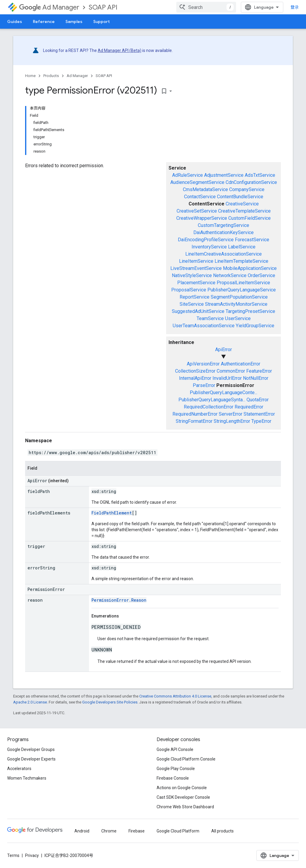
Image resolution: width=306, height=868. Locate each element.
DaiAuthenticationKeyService (224, 232)
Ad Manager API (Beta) (120, 50)
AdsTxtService (260, 175)
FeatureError (259, 371)
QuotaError (258, 400)
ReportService (195, 297)
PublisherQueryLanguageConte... (224, 392)
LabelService (242, 247)
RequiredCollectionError (209, 407)
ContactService (200, 197)
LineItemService (196, 261)
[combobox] (206, 7)
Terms (13, 855)
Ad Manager (49, 7)
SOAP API (103, 7)
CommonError (231, 371)
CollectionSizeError (195, 371)
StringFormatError (194, 421)
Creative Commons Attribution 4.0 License (175, 696)
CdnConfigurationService (251, 182)
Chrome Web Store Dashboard (185, 807)
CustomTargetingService (224, 225)
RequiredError (249, 407)
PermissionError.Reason (119, 600)
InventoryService (209, 247)
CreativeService (242, 204)
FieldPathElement (112, 513)
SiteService (192, 304)
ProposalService (189, 290)
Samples (74, 21)
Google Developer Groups (31, 749)
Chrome (109, 831)
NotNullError (256, 378)
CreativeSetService (197, 211)
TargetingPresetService (250, 311)
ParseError (204, 385)
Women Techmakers (27, 778)
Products (51, 76)
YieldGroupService (255, 326)
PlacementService (196, 283)
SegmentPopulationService (239, 297)
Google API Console (175, 749)
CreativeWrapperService (202, 218)
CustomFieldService (250, 218)
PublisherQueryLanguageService (242, 290)
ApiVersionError (203, 364)
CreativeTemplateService (244, 211)
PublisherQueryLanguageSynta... (212, 400)
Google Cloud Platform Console (186, 759)
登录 (295, 7)
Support (101, 21)
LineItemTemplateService (241, 261)
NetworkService (230, 275)
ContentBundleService (240, 197)
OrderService (261, 275)
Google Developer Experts (31, 759)
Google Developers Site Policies (110, 702)
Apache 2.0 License (30, 702)
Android (82, 831)
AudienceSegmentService (197, 182)
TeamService (210, 318)
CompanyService (247, 189)
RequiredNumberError (195, 414)
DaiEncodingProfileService (206, 240)
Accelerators (19, 769)
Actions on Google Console (182, 788)
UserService (238, 318)
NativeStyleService (192, 275)
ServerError (231, 414)
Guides (15, 21)
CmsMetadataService (205, 189)
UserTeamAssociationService (204, 326)
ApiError (224, 349)
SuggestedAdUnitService (198, 311)
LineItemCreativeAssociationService (224, 254)
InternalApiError (195, 378)
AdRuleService (188, 175)
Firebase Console (173, 778)
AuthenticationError (241, 364)
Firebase (137, 831)
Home (30, 76)
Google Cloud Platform (178, 831)
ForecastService (252, 240)
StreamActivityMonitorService (236, 304)
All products (222, 831)
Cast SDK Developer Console (183, 797)
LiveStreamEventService (196, 268)
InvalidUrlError (227, 378)
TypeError (261, 421)
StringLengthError (232, 421)
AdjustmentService (224, 175)
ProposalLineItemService (243, 283)
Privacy (32, 855)
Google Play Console (176, 769)
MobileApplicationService (250, 268)
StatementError (259, 414)
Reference (44, 21)
